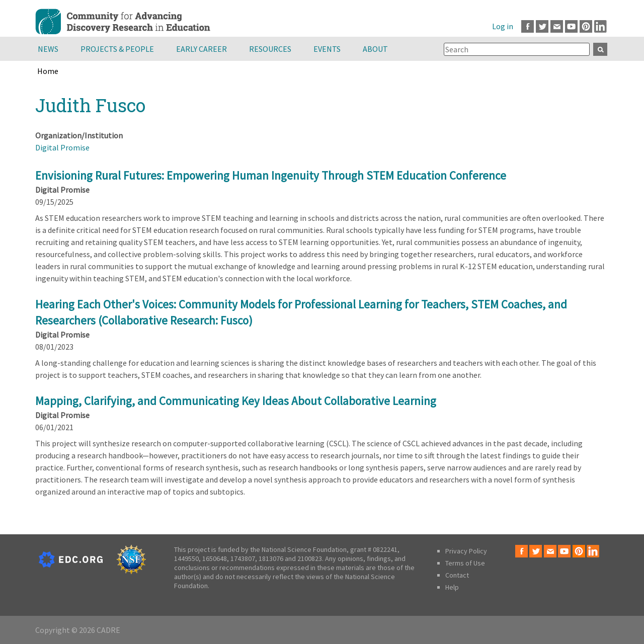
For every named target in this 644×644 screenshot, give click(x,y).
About (375, 49)
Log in (503, 26)
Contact (457, 575)
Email (557, 26)
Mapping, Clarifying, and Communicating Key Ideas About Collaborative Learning (236, 401)
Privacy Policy (466, 551)
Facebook (528, 26)
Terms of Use (465, 563)
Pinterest (586, 26)
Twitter (542, 26)
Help (452, 587)
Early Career (202, 49)
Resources (270, 49)
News (48, 49)
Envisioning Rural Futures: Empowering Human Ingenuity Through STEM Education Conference (271, 175)
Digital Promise (62, 147)
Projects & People (117, 49)
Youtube (571, 26)
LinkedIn (600, 26)
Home (48, 71)
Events (327, 49)
